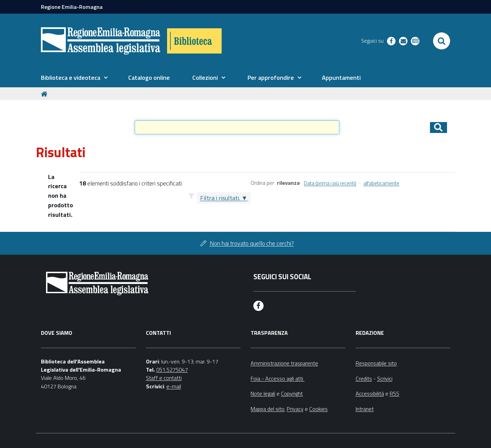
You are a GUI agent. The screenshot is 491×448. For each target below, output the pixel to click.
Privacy (295, 409)
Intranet (365, 409)
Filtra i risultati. (220, 198)
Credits (364, 378)
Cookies (318, 409)
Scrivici (385, 378)
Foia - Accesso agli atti (278, 378)
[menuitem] (74, 78)
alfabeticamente (381, 183)
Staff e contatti (164, 378)
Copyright (292, 393)
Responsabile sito (376, 363)
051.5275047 (172, 370)
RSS (395, 393)
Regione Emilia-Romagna (72, 7)
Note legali (263, 393)
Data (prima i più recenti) (330, 183)
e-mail (174, 386)
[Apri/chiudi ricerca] (442, 41)
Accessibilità (370, 393)
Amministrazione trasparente (284, 363)
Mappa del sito (267, 409)
